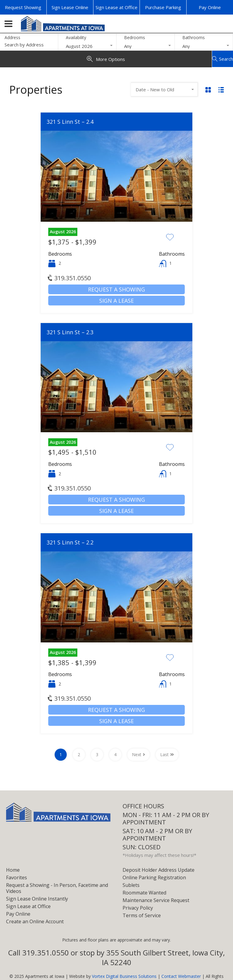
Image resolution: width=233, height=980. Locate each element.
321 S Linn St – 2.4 (70, 122)
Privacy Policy (138, 908)
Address (12, 38)
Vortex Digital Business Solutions (124, 976)
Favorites (17, 877)
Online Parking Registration (154, 877)
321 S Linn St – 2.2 (70, 542)
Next (138, 754)
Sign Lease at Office (116, 7)
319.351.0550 (69, 278)
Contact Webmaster (181, 976)
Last (167, 754)
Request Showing (23, 7)
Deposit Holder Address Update (159, 870)
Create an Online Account (35, 921)
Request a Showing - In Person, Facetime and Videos (57, 888)
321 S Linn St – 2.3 (70, 332)
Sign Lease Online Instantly (37, 899)
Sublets (131, 885)
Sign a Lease (116, 301)
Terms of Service (142, 915)
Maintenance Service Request (156, 900)
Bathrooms (194, 37)
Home (13, 870)
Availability (76, 37)
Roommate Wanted (144, 893)
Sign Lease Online (70, 7)
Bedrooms (135, 37)
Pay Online (210, 7)
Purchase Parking (163, 7)
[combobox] (87, 46)
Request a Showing (116, 289)
